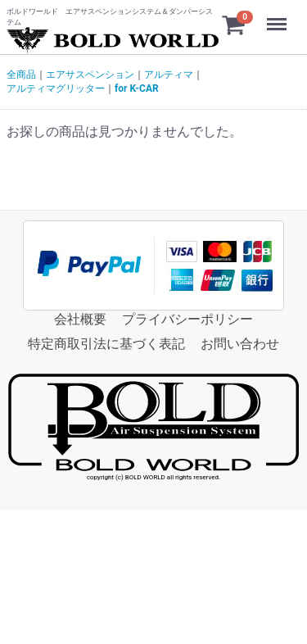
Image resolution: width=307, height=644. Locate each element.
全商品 (21, 75)
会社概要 (80, 319)
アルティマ (169, 75)
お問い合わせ (240, 344)
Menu (278, 16)
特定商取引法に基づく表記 (106, 344)
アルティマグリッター (56, 88)
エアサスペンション (90, 75)
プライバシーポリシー (187, 319)
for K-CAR (137, 88)
